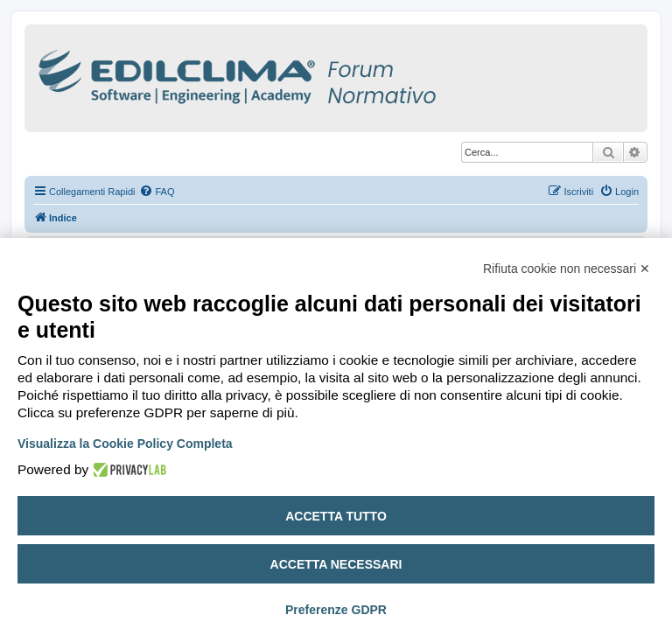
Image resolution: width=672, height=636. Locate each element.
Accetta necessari (336, 564)
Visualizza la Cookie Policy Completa (125, 444)
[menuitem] (157, 192)
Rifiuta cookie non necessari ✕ (567, 269)
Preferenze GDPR (336, 610)
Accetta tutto (336, 516)
